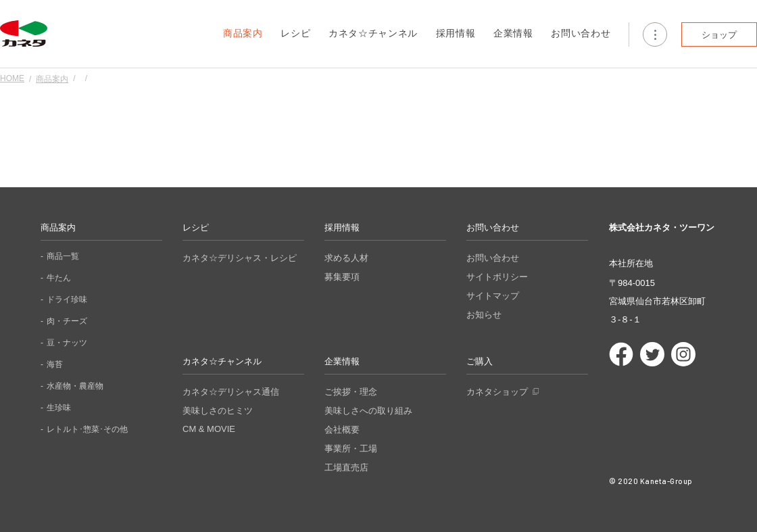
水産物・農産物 (75, 386)
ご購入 (480, 361)
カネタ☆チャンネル (373, 33)
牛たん (59, 278)
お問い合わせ (581, 33)
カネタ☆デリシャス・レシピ (240, 258)
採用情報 (456, 33)
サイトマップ (493, 296)
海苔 (55, 364)
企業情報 (513, 33)
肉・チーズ (67, 321)
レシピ (295, 33)
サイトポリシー (497, 277)
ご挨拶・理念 (351, 392)
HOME (12, 78)
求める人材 (346, 258)
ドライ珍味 (67, 299)
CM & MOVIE (209, 429)
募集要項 (342, 277)
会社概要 (342, 430)
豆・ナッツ (67, 343)
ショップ (719, 35)
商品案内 (243, 33)
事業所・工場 (351, 449)
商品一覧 (63, 256)
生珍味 (59, 408)
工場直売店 (346, 467)
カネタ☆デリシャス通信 (231, 392)
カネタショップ (497, 392)
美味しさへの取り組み (368, 411)
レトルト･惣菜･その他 (87, 429)
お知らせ (484, 315)
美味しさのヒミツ (218, 411)
